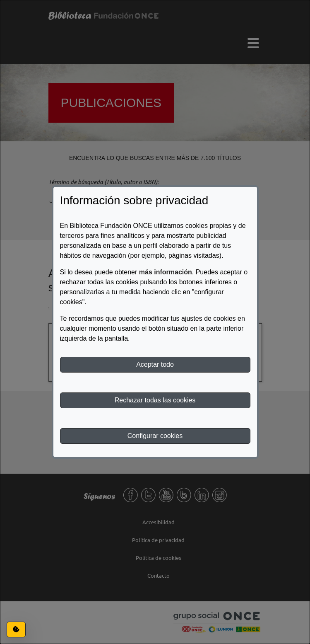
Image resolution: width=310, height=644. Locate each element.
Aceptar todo (155, 364)
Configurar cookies (155, 436)
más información (166, 272)
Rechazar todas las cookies (155, 400)
